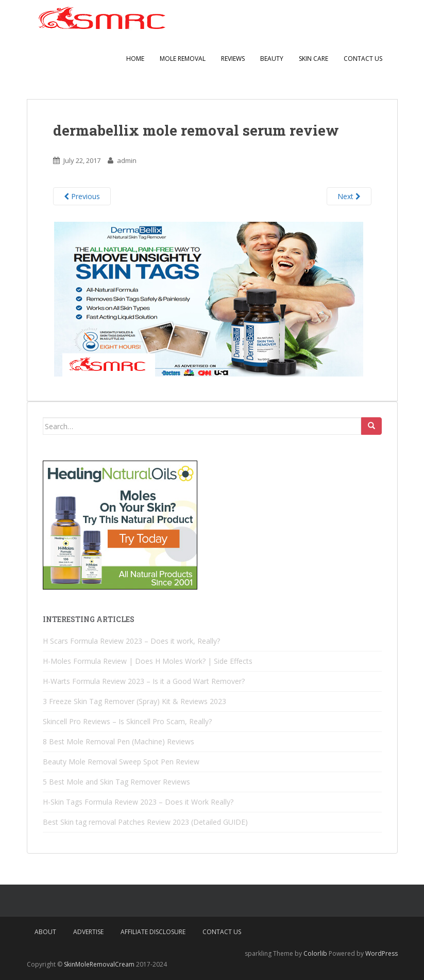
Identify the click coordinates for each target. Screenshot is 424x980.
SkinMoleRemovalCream (100, 964)
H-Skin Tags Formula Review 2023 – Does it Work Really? (138, 802)
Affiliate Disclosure (153, 932)
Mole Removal (183, 59)
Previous (82, 196)
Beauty (272, 59)
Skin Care (313, 59)
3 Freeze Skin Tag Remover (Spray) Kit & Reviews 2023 (134, 701)
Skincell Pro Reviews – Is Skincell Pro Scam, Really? (127, 721)
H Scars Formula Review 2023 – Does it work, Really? (131, 641)
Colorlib (315, 953)
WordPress (381, 953)
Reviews (233, 59)
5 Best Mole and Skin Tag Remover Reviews (116, 782)
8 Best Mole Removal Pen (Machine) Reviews (118, 741)
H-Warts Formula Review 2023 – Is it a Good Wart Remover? (144, 681)
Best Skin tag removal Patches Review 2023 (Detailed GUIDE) (145, 822)
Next (349, 196)
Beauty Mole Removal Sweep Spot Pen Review (121, 762)
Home (135, 59)
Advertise (88, 932)
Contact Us (363, 59)
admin (127, 160)
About (45, 932)
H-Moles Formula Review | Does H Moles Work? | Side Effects (148, 661)
